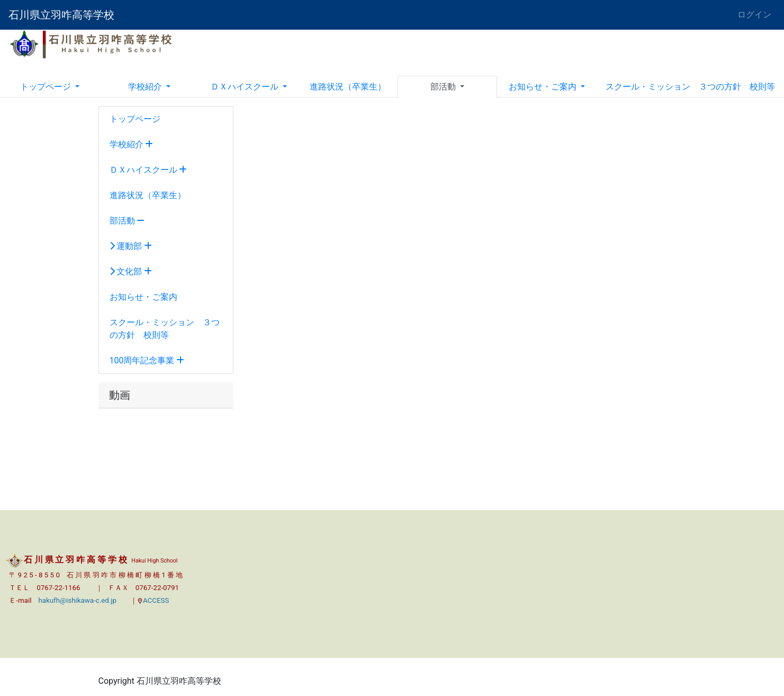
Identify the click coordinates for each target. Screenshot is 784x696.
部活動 (127, 221)
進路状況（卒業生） (348, 87)
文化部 (131, 271)
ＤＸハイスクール (148, 170)
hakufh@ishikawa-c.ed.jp (77, 600)
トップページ (135, 119)
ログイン (754, 15)
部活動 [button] (444, 87)
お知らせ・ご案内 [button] (544, 87)
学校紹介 (132, 144)
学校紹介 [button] (146, 87)
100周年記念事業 (147, 360)
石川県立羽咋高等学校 (61, 15)
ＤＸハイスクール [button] (246, 87)
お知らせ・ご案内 (143, 297)
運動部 (131, 246)
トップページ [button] (47, 87)
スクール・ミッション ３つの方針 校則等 (690, 87)
